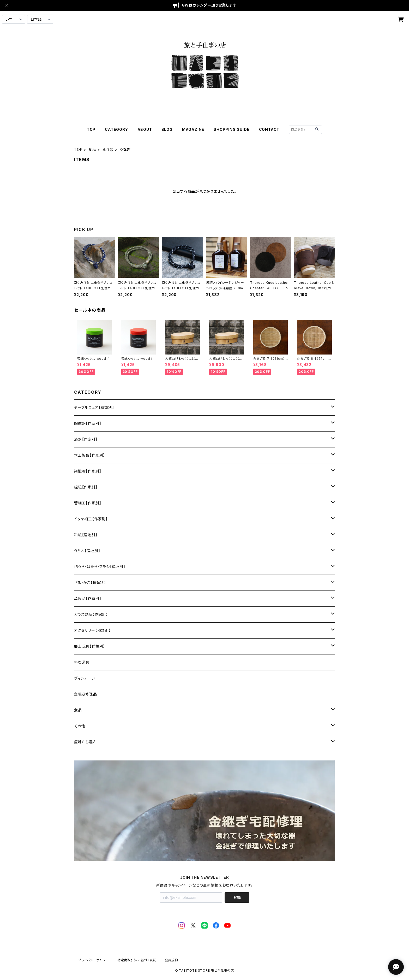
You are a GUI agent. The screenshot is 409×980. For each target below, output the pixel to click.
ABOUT (145, 129)
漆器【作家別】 (86, 439)
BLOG (167, 129)
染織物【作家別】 (88, 471)
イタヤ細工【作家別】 (91, 519)
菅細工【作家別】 (88, 503)
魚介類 (108, 149)
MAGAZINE (193, 129)
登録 (237, 897)
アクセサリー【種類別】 (92, 630)
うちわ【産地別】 (87, 551)
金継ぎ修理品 (86, 694)
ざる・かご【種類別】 (90, 583)
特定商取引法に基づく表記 (137, 960)
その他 (80, 726)
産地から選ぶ (85, 742)
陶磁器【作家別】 (88, 423)
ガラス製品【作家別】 (91, 614)
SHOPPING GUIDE (231, 129)
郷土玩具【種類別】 (90, 646)
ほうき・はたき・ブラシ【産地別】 (100, 567)
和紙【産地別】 (86, 535)
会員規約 (172, 960)
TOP (91, 129)
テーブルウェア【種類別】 (94, 407)
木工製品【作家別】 (90, 455)
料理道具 (82, 662)
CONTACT (269, 129)
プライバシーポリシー (94, 960)
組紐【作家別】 (86, 487)
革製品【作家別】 (88, 598)
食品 (92, 149)
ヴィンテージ (85, 678)
